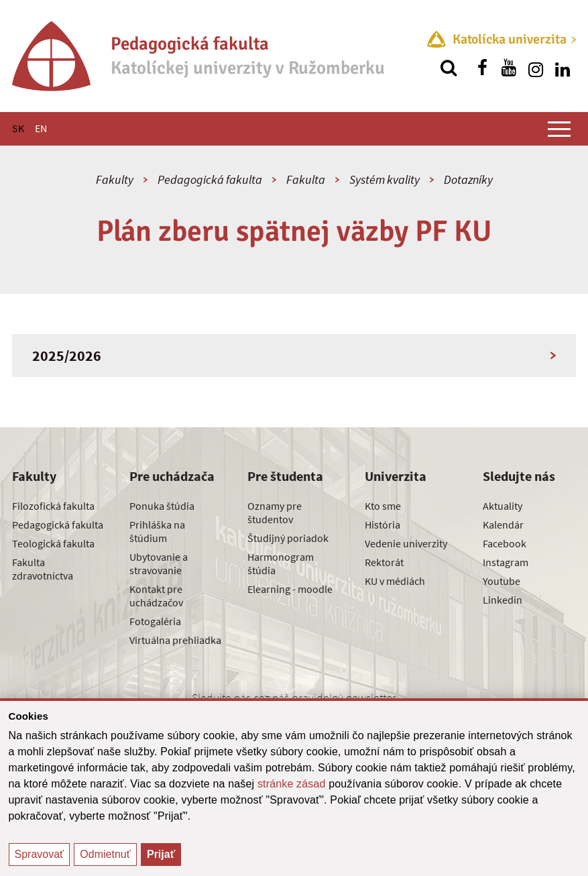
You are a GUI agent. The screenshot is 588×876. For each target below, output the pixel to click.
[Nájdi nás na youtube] (509, 68)
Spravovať (40, 854)
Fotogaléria (155, 621)
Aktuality (503, 506)
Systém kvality (385, 179)
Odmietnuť (105, 854)
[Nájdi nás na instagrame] (536, 68)
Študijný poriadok (288, 538)
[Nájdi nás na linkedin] (563, 68)
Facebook (505, 543)
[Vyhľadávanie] (449, 68)
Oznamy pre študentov (275, 512)
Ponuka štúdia (162, 506)
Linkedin (503, 600)
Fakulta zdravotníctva (43, 569)
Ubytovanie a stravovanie (159, 563)
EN (41, 128)
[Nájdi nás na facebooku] (482, 68)
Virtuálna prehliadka (175, 640)
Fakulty (115, 179)
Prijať (161, 854)
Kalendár (503, 525)
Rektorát (384, 562)
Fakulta (306, 179)
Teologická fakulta (53, 543)
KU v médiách (395, 581)
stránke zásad (292, 784)
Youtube (502, 581)
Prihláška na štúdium (157, 531)
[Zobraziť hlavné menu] (559, 129)
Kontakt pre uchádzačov (156, 596)
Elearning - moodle (290, 589)
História (383, 525)
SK (18, 128)
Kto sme (383, 506)
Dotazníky (468, 179)
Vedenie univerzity (406, 543)
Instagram (506, 562)
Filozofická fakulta (53, 506)
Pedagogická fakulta (210, 179)
